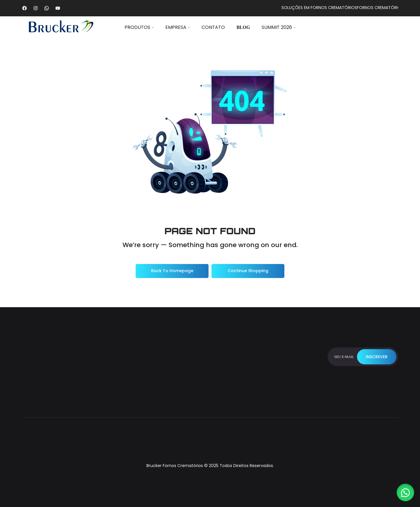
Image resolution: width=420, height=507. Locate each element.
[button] (405, 492)
